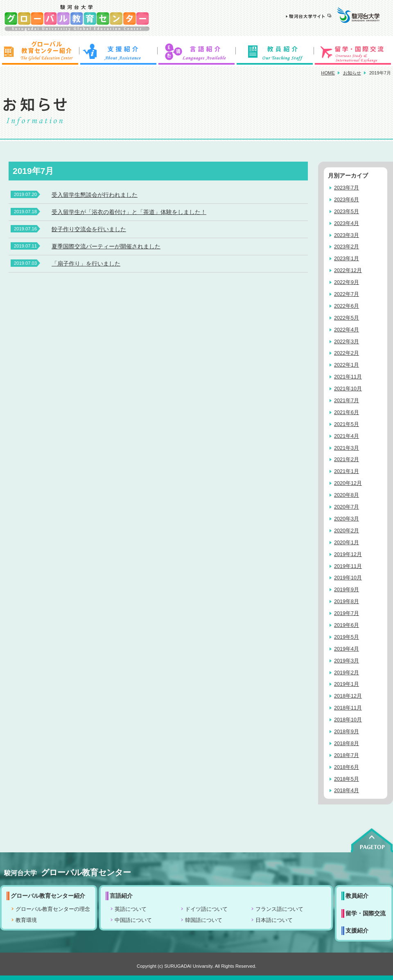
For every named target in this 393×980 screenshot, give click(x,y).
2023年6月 (347, 200)
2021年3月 (347, 448)
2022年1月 (347, 365)
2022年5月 (347, 318)
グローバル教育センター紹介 (39, 51)
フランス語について (279, 909)
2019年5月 (347, 637)
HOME (328, 73)
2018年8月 (347, 743)
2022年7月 (347, 294)
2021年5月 (347, 424)
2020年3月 (347, 519)
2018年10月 (348, 720)
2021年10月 (348, 389)
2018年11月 (348, 708)
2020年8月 (347, 495)
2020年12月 (348, 483)
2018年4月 (347, 791)
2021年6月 (347, 412)
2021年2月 (347, 460)
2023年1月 (347, 259)
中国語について (133, 920)
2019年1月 (347, 684)
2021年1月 (347, 471)
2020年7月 (347, 507)
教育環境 (26, 920)
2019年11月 (348, 566)
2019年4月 (347, 649)
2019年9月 (347, 590)
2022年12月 (348, 270)
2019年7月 (347, 613)
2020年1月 (347, 543)
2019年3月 (347, 661)
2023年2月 (347, 247)
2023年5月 (347, 212)
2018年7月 (347, 755)
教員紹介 (275, 51)
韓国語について (204, 920)
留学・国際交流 (354, 51)
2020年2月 (347, 531)
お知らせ (352, 73)
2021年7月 (347, 401)
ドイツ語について (206, 909)
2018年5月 (347, 779)
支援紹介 (118, 51)
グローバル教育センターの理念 (53, 909)
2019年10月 (348, 578)
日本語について (274, 920)
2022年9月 (347, 282)
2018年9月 (347, 732)
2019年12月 (348, 554)
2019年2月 (347, 673)
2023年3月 (347, 235)
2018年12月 (348, 696)
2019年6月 (347, 625)
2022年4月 (347, 330)
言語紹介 (196, 51)
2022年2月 (347, 353)
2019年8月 (347, 602)
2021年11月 (348, 377)
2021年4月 (347, 436)
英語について (131, 909)
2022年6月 (347, 306)
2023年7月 (347, 188)
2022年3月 (347, 342)
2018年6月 (347, 767)
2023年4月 (347, 223)
